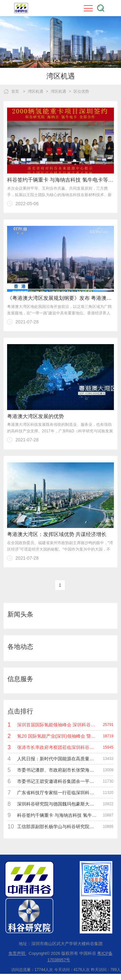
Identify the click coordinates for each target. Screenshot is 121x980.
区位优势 (81, 91)
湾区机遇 (35, 91)
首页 (15, 91)
